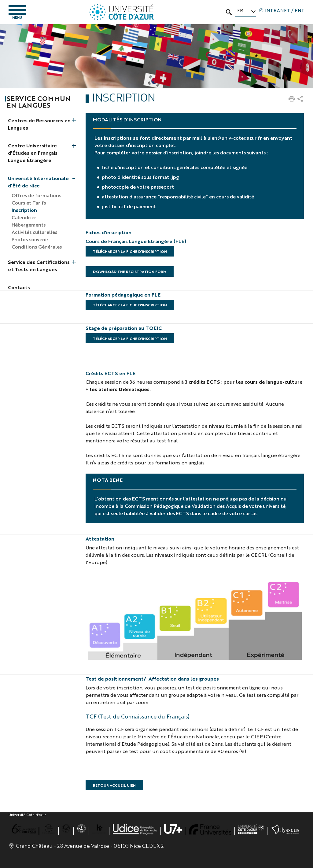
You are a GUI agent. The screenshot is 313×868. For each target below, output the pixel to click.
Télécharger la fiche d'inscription (130, 251)
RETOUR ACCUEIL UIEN (114, 785)
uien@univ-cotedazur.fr (235, 138)
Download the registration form (130, 271)
